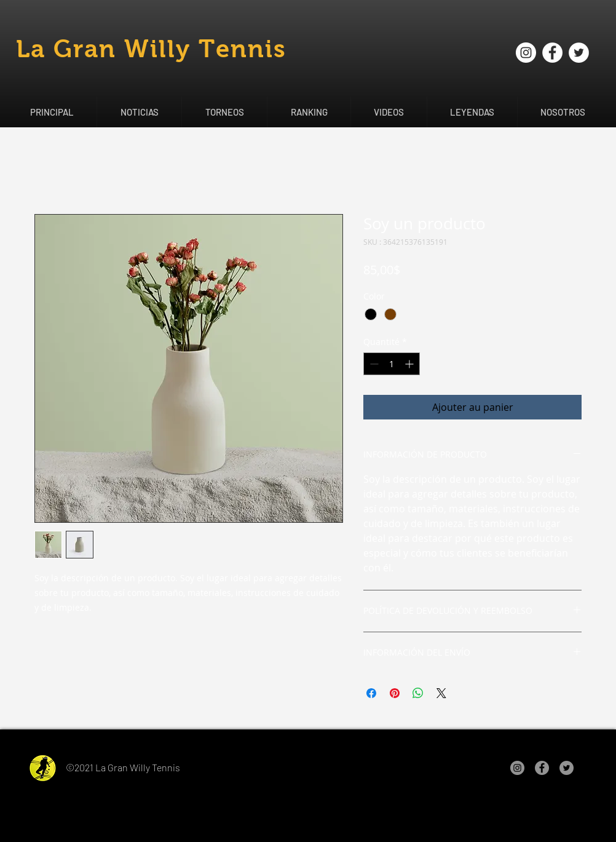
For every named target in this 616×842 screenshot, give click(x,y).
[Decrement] (373, 364)
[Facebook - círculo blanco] (552, 53)
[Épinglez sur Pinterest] (395, 693)
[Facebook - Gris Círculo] (542, 768)
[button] (139, 112)
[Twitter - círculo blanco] (579, 53)
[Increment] (410, 364)
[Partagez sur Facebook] (371, 693)
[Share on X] (441, 693)
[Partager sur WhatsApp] (418, 693)
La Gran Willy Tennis (151, 49)
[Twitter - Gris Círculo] (567, 768)
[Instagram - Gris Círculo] (517, 768)
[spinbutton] (392, 364)
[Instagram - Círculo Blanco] (526, 53)
